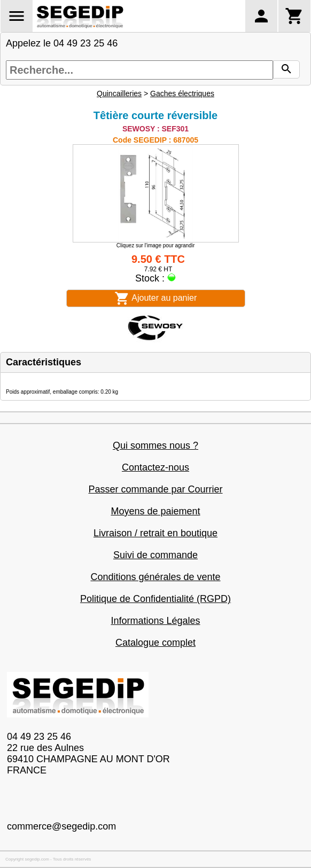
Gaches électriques (182, 93)
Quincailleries (119, 93)
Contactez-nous (155, 467)
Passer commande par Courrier (155, 489)
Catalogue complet (155, 643)
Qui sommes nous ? (155, 445)
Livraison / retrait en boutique (155, 533)
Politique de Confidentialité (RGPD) (155, 599)
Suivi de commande (155, 555)
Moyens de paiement (155, 511)
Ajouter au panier (155, 298)
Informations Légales (155, 621)
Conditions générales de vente (155, 577)
